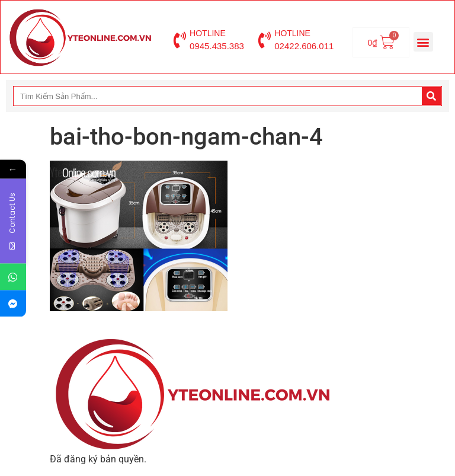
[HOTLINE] (180, 40)
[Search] (431, 96)
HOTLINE (208, 33)
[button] (423, 42)
